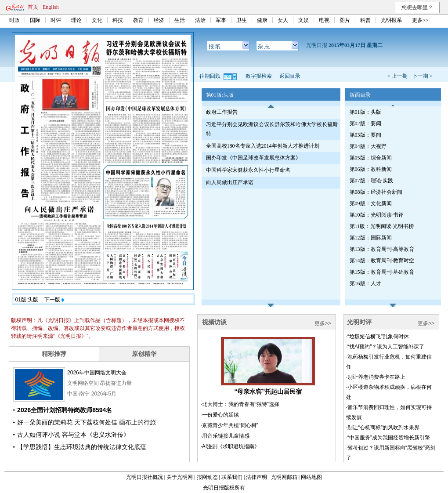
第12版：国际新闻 (371, 238)
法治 (200, 20)
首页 (33, 7)
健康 (262, 20)
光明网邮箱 (284, 477)
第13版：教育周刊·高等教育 (382, 249)
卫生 (242, 20)
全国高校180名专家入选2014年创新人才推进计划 (263, 146)
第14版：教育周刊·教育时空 (382, 261)
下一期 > (423, 76)
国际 (35, 20)
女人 (283, 20)
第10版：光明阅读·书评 (377, 215)
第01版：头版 (365, 112)
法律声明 (257, 477)
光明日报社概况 (145, 477)
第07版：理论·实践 (371, 181)
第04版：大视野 (368, 146)
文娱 (303, 20)
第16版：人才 (365, 283)
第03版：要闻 (365, 135)
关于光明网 (180, 477)
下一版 (54, 300)
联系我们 (232, 477)
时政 (14, 20)
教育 (138, 20)
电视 (324, 20)
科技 (118, 20)
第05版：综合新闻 (371, 158)
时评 (56, 20)
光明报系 (391, 20)
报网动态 (207, 477)
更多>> (420, 20)
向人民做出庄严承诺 (230, 182)
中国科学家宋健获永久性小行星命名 (248, 170)
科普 (365, 20)
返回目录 (290, 76)
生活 (180, 20)
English (51, 7)
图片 (345, 20)
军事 (221, 20)
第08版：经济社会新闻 (376, 192)
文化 (97, 20)
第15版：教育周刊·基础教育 (382, 272)
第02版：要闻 (365, 123)
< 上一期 (397, 76)
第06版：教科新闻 (371, 169)
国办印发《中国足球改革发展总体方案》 (253, 158)
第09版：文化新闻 (371, 203)
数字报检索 (259, 76)
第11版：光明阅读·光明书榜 (382, 226)
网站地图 (311, 477)
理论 (76, 20)
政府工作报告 (222, 112)
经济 (159, 20)
